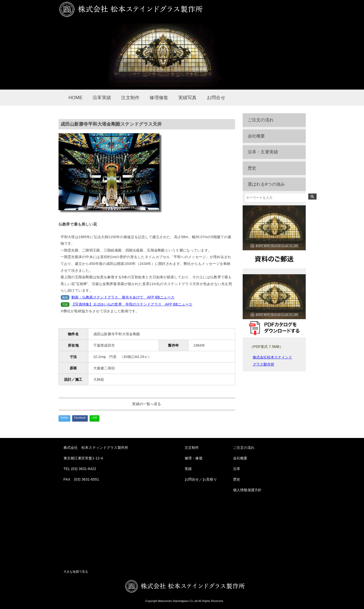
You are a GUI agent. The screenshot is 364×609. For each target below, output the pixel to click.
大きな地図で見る (76, 572)
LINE (94, 418)
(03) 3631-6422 (84, 469)
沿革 (237, 469)
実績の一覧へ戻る (147, 404)
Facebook (80, 418)
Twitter (64, 418)
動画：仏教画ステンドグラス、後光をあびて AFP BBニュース (123, 297)
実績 (188, 469)
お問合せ (216, 98)
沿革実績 (102, 98)
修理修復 (159, 98)
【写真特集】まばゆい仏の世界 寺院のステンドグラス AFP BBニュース (132, 304)
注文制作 (130, 98)
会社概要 (256, 136)
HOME (76, 98)
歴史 (252, 168)
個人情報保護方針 (247, 490)
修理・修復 (194, 458)
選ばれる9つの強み (266, 184)
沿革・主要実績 (263, 152)
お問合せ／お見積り (201, 479)
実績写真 (188, 98)
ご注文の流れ (261, 120)
